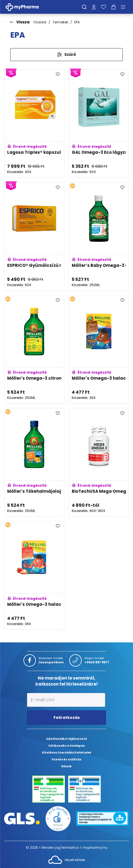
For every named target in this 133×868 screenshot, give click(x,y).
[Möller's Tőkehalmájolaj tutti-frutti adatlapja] (34, 462)
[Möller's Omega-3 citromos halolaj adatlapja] (34, 350)
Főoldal (40, 22)
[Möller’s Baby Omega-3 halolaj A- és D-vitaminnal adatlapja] (99, 236)
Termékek (60, 22)
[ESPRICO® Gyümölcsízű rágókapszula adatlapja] (34, 236)
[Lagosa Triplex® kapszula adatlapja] (34, 124)
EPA (77, 22)
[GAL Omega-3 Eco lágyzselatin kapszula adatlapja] (99, 124)
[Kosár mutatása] (114, 7)
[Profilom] (94, 7)
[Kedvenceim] (103, 7)
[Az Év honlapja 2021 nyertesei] (58, 818)
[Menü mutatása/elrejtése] (125, 7)
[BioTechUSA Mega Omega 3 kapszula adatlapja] (99, 462)
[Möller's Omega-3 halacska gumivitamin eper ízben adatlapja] (34, 575)
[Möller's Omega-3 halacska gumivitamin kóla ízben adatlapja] (99, 350)
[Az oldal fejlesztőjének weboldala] (67, 859)
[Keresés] (84, 7)
